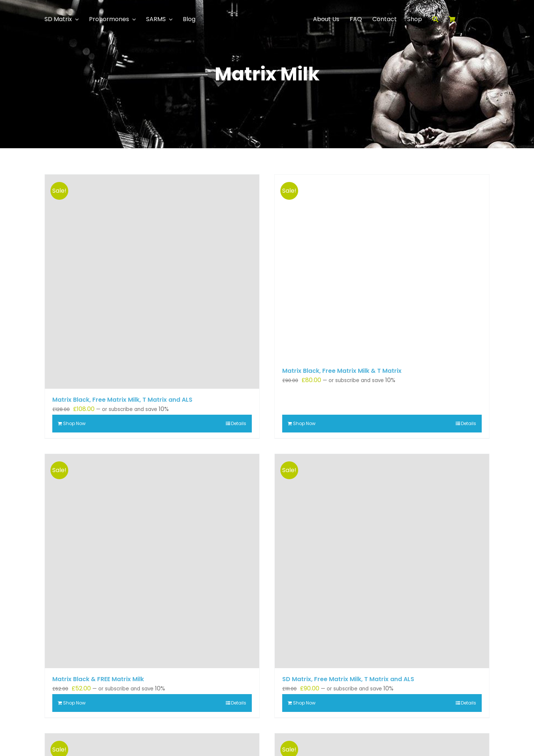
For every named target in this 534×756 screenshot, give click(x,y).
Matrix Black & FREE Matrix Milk (98, 679)
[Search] (441, 19)
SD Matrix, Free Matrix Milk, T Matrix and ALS (348, 679)
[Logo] (267, 5)
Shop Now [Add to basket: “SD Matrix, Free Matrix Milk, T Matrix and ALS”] (304, 703)
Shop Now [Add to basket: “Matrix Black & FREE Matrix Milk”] (74, 703)
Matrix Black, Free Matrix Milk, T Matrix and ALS (122, 400)
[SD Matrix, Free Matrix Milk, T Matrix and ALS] (382, 561)
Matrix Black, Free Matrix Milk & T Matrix (342, 371)
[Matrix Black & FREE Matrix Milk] (152, 561)
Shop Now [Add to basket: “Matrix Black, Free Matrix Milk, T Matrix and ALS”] (74, 423)
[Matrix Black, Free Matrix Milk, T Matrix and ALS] (152, 282)
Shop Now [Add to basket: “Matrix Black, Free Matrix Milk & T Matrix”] (304, 423)
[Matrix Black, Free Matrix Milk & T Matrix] (382, 267)
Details (239, 423)
